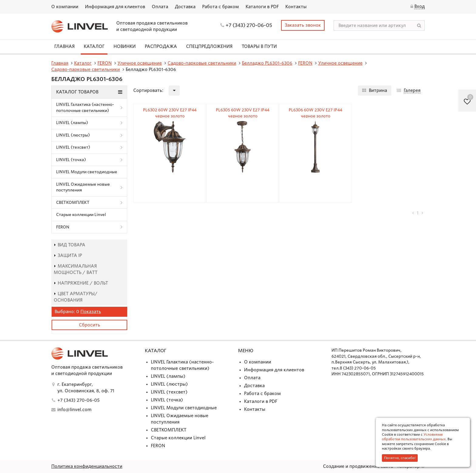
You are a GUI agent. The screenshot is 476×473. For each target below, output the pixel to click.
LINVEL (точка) (71, 160)
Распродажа (161, 46)
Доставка (185, 7)
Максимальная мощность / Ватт (76, 269)
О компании (65, 7)
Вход (420, 6)
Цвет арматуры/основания (76, 297)
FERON (63, 227)
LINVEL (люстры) (73, 135)
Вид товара (70, 245)
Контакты (296, 7)
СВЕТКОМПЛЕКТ (73, 203)
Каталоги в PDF (262, 7)
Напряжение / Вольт (81, 283)
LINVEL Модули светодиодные (87, 172)
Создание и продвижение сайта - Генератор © (374, 466)
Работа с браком (221, 7)
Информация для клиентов (115, 7)
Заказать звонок (303, 25)
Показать (91, 312)
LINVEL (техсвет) (73, 147)
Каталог (94, 46)
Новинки (125, 46)
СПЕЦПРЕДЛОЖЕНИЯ (209, 46)
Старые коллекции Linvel (81, 215)
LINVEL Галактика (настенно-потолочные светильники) (85, 108)
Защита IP (68, 255)
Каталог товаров (89, 92)
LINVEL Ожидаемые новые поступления (83, 187)
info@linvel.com (74, 410)
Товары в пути (259, 46)
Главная (65, 46)
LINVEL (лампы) (72, 123)
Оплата (160, 7)
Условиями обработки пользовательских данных (414, 437)
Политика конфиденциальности (87, 466)
